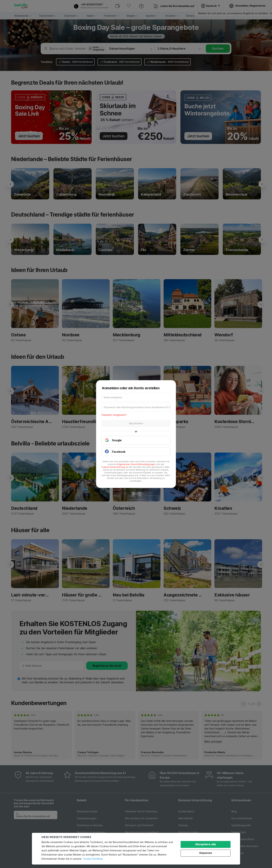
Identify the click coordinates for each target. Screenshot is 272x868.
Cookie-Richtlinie (93, 859)
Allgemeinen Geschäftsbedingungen (136, 464)
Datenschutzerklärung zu (115, 467)
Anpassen (206, 853)
